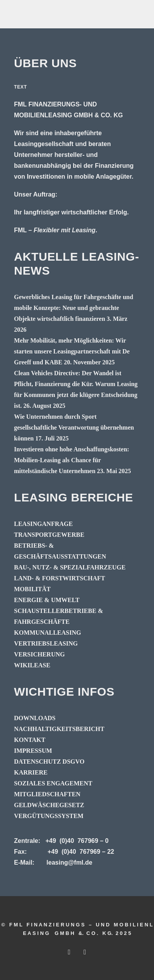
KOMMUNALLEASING (47, 633)
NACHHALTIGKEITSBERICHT (59, 729)
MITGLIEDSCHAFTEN (47, 794)
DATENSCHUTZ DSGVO (49, 762)
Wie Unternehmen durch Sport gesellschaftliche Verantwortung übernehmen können (74, 427)
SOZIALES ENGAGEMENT (53, 783)
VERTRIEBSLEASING (46, 643)
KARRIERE (31, 772)
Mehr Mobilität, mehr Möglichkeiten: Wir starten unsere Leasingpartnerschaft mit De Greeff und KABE (72, 351)
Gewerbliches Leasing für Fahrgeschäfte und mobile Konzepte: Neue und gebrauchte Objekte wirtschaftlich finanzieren (73, 308)
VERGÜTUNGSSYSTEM (49, 816)
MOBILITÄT (32, 589)
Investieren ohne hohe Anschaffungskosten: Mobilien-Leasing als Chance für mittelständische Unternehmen (72, 460)
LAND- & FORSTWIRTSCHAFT (59, 578)
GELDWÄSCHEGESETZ (49, 805)
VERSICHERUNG (39, 654)
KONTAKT (30, 740)
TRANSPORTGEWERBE (49, 535)
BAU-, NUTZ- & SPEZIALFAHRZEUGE (70, 567)
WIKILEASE (32, 665)
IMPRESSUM (33, 751)
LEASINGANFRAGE (43, 524)
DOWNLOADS (35, 718)
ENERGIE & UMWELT (47, 600)
